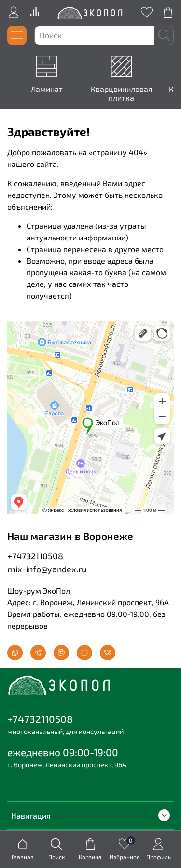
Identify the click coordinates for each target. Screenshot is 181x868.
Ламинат (47, 89)
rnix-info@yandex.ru (47, 569)
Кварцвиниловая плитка (122, 93)
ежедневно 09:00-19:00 (63, 752)
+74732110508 (35, 556)
